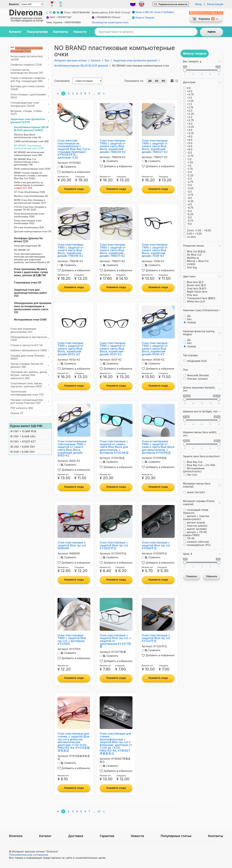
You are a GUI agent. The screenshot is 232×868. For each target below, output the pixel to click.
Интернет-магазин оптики (70, 60)
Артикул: (63, 163)
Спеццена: (80, 177)
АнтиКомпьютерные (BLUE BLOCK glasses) (81, 66)
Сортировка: (62, 81)
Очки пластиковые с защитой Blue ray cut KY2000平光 (114, 545)
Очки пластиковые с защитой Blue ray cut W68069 (72, 545)
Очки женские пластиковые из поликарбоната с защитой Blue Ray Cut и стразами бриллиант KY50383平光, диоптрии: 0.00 (73, 149)
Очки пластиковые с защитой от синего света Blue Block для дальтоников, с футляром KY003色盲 (114, 447)
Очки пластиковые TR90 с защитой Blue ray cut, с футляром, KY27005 (72, 640)
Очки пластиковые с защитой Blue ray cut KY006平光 (156, 545)
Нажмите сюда (74, 189)
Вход (198, 4)
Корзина (204, 19)
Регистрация (215, 4)
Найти (211, 32)
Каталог (96, 60)
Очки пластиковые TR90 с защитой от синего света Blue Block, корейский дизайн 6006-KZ (155, 349)
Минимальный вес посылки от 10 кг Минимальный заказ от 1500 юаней (206, 13)
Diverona (26, 13)
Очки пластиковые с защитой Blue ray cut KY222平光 (156, 638)
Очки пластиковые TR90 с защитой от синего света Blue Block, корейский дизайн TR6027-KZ (155, 146)
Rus (107, 60)
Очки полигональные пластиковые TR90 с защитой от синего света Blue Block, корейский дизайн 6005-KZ (72, 448)
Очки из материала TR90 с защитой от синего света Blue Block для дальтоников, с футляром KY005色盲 (158, 447)
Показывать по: (134, 81)
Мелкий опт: (63, 177)
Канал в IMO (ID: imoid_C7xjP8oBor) (153, 12)
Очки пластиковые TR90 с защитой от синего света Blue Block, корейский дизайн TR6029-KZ (113, 146)
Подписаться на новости (173, 4)
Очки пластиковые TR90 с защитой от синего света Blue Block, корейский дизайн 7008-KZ (155, 250)
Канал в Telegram (143, 18)
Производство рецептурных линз (110, 22)
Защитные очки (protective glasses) (135, 60)
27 (99, 93)
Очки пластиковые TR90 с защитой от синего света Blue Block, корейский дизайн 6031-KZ (113, 349)
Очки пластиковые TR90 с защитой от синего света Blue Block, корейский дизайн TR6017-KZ (113, 250)
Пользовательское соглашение (29, 855)
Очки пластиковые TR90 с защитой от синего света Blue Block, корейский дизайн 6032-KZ (70, 349)
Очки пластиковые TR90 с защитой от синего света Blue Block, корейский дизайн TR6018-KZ (70, 250)
